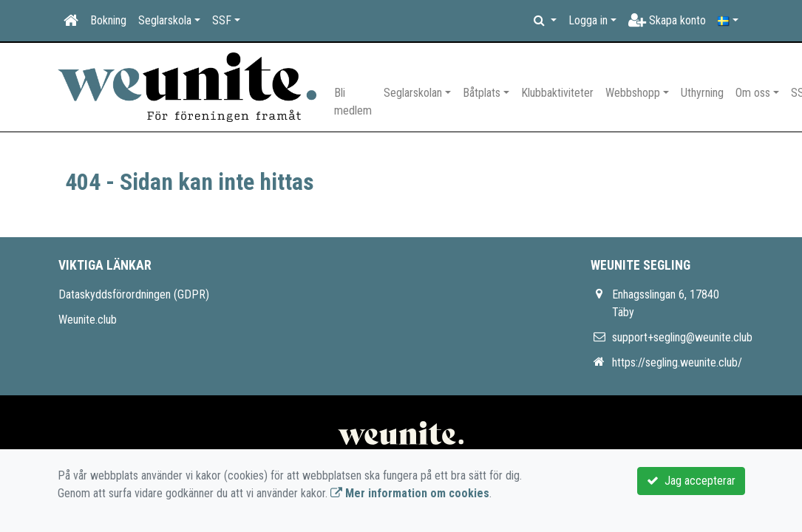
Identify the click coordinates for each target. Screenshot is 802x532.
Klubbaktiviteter (557, 93)
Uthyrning (702, 93)
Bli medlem (353, 102)
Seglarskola (165, 20)
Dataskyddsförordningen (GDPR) (134, 294)
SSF (222, 20)
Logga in (588, 20)
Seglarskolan (413, 93)
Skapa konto (667, 20)
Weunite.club (88, 320)
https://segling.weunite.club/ (677, 362)
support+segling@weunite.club (682, 337)
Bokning (108, 20)
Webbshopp (633, 93)
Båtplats (482, 93)
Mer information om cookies (410, 493)
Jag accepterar (691, 481)
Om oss (753, 93)
